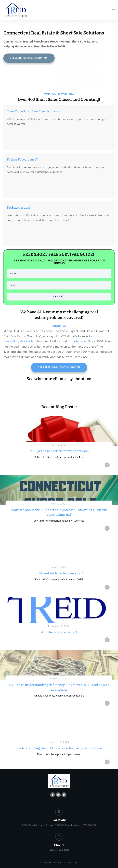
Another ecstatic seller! (59, 622)
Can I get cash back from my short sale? (59, 444)
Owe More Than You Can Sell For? (33, 111)
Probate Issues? (19, 207)
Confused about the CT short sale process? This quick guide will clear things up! (59, 505)
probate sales (77, 341)
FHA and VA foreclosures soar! (59, 566)
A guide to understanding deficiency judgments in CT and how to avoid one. (59, 680)
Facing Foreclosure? (22, 159)
